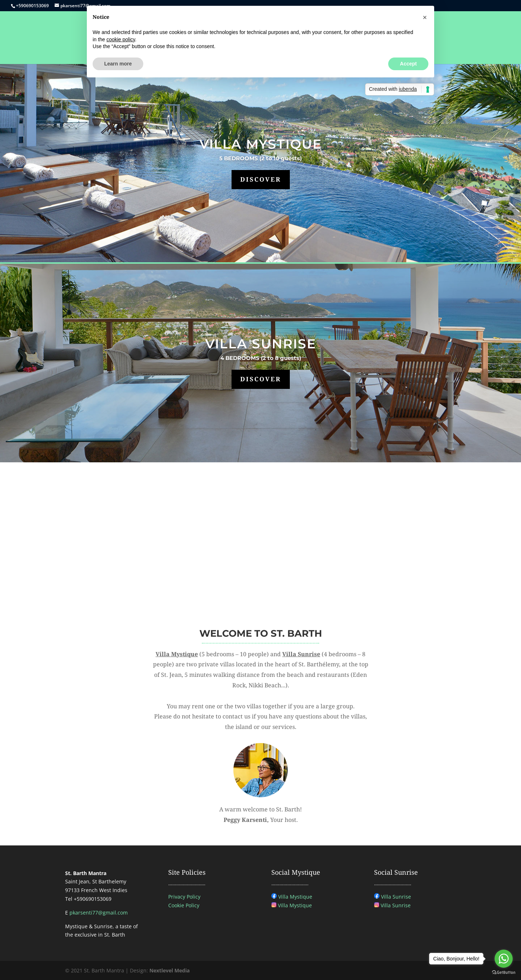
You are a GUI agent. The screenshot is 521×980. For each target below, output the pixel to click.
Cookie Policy (184, 905)
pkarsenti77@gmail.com (99, 913)
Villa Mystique (295, 897)
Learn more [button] (118, 64)
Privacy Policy (184, 897)
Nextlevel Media (170, 970)
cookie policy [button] (121, 39)
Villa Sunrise (396, 897)
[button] (425, 17)
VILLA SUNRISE (261, 344)
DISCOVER (261, 179)
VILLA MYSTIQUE (261, 144)
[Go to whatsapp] (504, 959)
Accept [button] (408, 64)
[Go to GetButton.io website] (504, 973)
